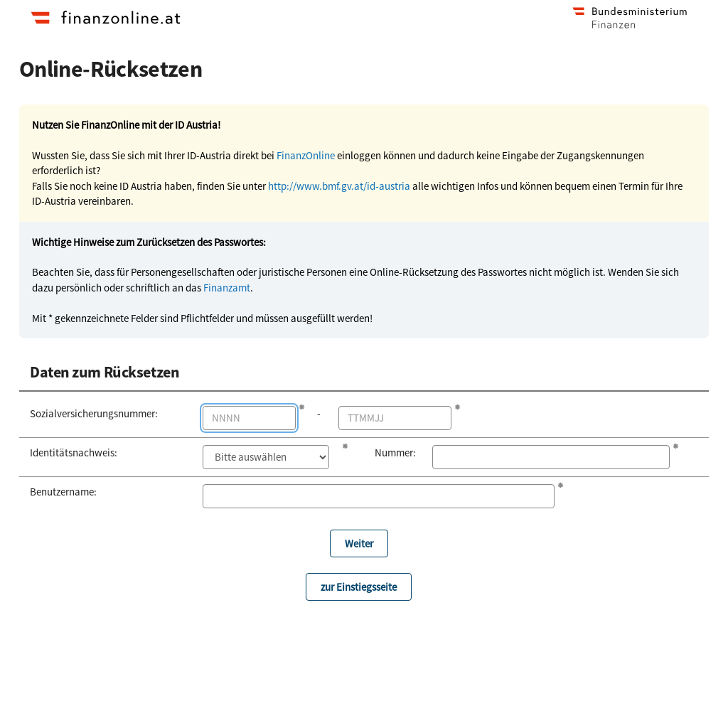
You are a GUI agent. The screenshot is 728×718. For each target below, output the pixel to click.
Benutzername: (63, 492)
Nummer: (393, 452)
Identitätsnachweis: (74, 452)
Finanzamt (227, 288)
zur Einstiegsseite (359, 587)
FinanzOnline (306, 155)
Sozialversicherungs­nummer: (94, 413)
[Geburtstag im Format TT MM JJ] (395, 418)
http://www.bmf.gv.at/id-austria (339, 186)
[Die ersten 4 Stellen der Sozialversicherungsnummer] (250, 418)
